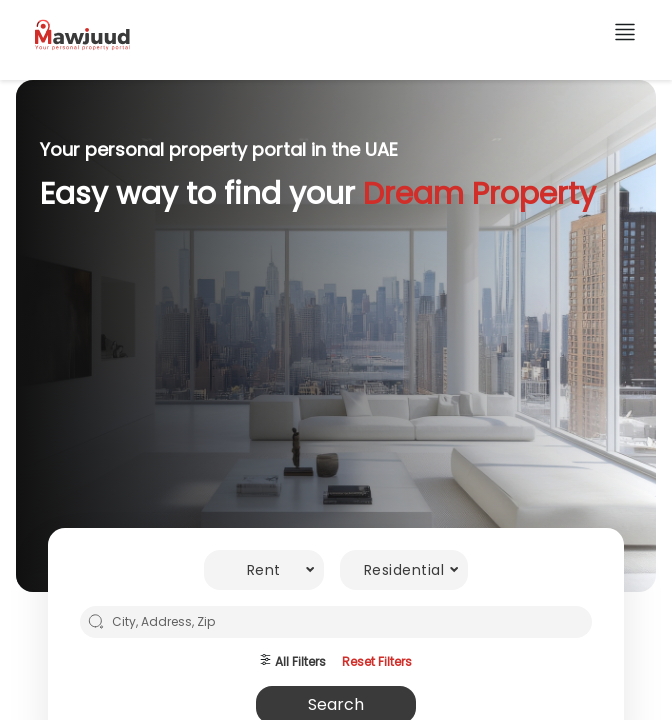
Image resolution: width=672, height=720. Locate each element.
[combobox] (264, 570)
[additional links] (625, 35)
